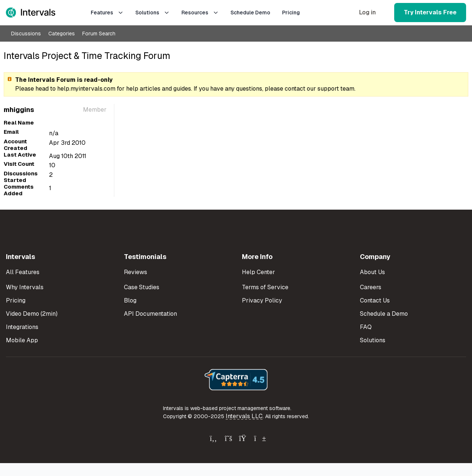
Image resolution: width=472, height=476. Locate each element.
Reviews (136, 272)
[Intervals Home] (31, 13)
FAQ (366, 327)
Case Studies (142, 287)
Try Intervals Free (430, 12)
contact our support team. (320, 89)
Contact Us (375, 300)
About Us (372, 272)
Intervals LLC (244, 416)
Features (107, 13)
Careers (371, 287)
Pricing (291, 13)
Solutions (152, 13)
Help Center (258, 272)
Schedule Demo (250, 13)
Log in (367, 12)
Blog (130, 300)
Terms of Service (265, 287)
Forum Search (99, 34)
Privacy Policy (262, 300)
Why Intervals (25, 287)
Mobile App (22, 340)
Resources (200, 13)
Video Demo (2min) (32, 314)
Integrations (22, 327)
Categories (62, 34)
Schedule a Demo (384, 314)
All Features (23, 272)
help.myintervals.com (86, 89)
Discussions (26, 34)
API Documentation (150, 314)
